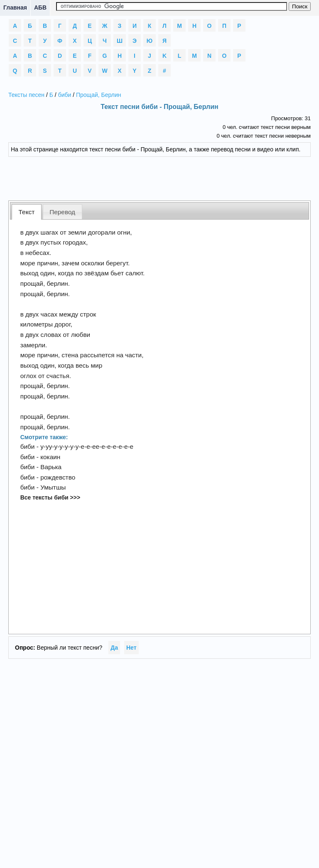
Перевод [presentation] (62, 212)
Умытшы (53, 487)
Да (114, 648)
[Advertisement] (159, 178)
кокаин (50, 457)
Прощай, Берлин (99, 95)
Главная (15, 7)
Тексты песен (26, 95)
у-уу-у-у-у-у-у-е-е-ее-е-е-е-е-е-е (87, 446)
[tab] (27, 212)
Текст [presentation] (27, 212)
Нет (131, 648)
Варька (51, 467)
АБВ (40, 7)
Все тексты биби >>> (50, 497)
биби (65, 95)
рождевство (58, 477)
